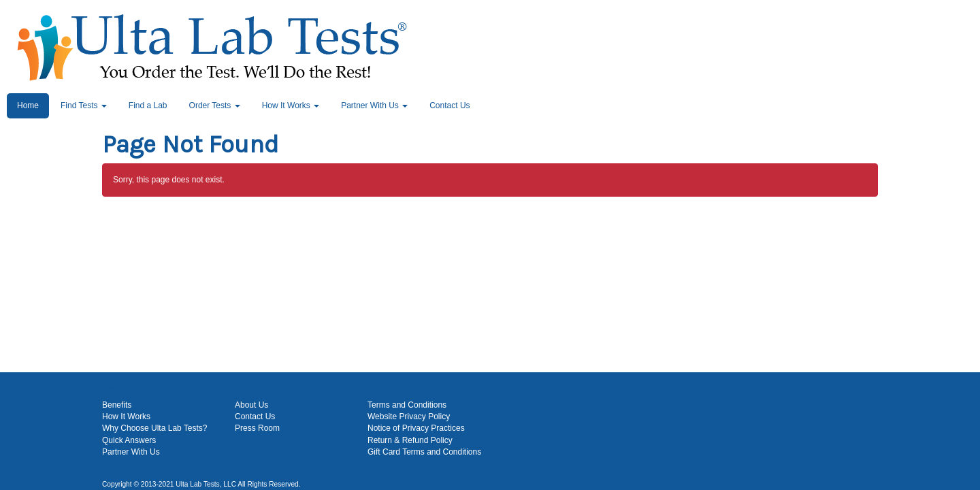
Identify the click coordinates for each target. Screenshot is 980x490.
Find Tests (84, 105)
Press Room (257, 428)
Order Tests (215, 105)
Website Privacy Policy (409, 416)
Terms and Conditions (407, 405)
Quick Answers (129, 440)
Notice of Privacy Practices (416, 428)
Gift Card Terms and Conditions (424, 452)
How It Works (291, 105)
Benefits (117, 405)
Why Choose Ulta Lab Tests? (155, 428)
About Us (251, 405)
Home (28, 105)
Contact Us (450, 105)
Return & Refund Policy (410, 440)
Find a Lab (148, 105)
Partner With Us (374, 105)
